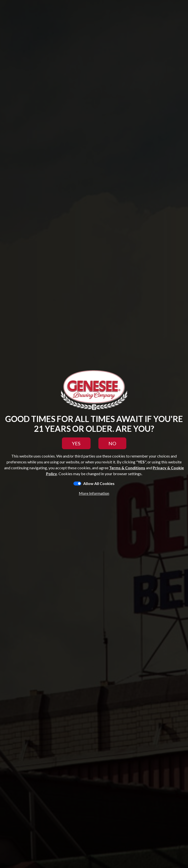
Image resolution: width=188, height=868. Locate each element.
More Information (94, 493)
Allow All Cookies (99, 483)
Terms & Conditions (127, 468)
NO (112, 443)
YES (76, 443)
